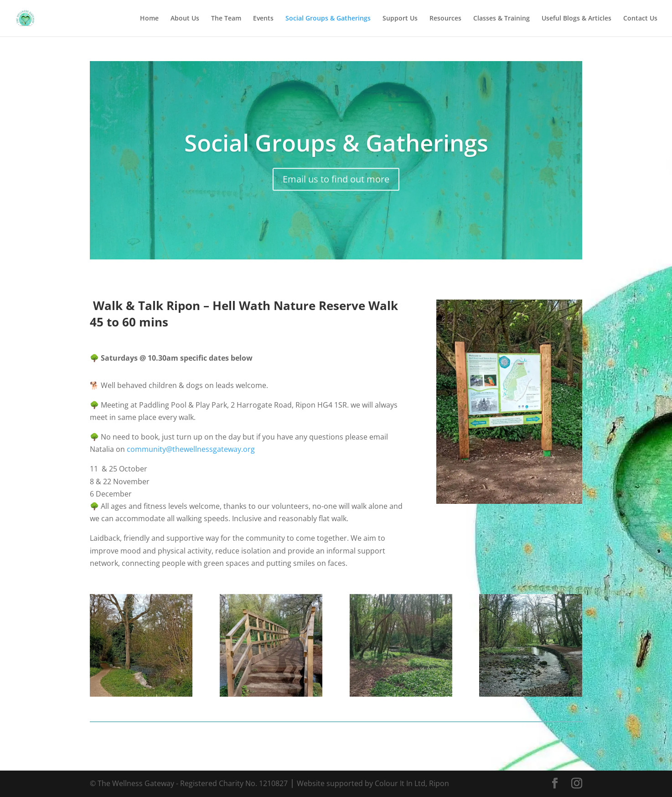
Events (263, 19)
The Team (226, 19)
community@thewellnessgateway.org (191, 449)
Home (149, 19)
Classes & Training (501, 19)
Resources (445, 19)
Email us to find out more (336, 187)
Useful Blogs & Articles (576, 19)
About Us (185, 19)
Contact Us (640, 19)
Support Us (400, 19)
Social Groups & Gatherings (328, 19)
